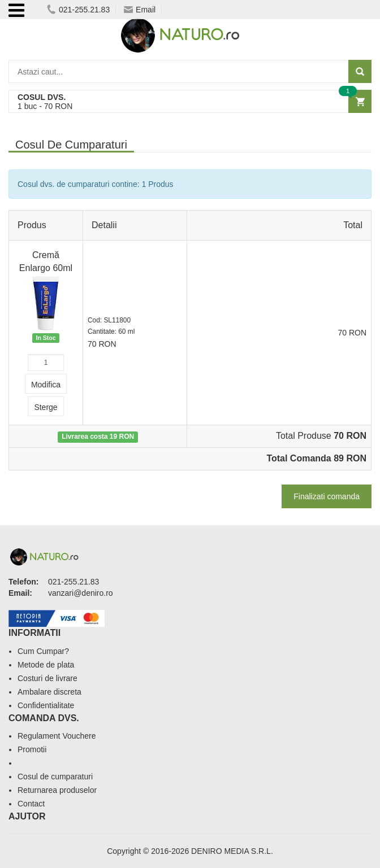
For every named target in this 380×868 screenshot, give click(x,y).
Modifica (46, 385)
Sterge (46, 407)
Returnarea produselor (57, 790)
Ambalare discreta (49, 692)
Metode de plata (46, 665)
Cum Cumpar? (43, 651)
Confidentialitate (46, 705)
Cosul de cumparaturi (55, 777)
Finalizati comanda (327, 496)
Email (140, 10)
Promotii (32, 749)
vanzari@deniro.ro (81, 593)
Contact (31, 804)
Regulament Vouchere (57, 736)
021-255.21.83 (78, 10)
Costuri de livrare (47, 678)
